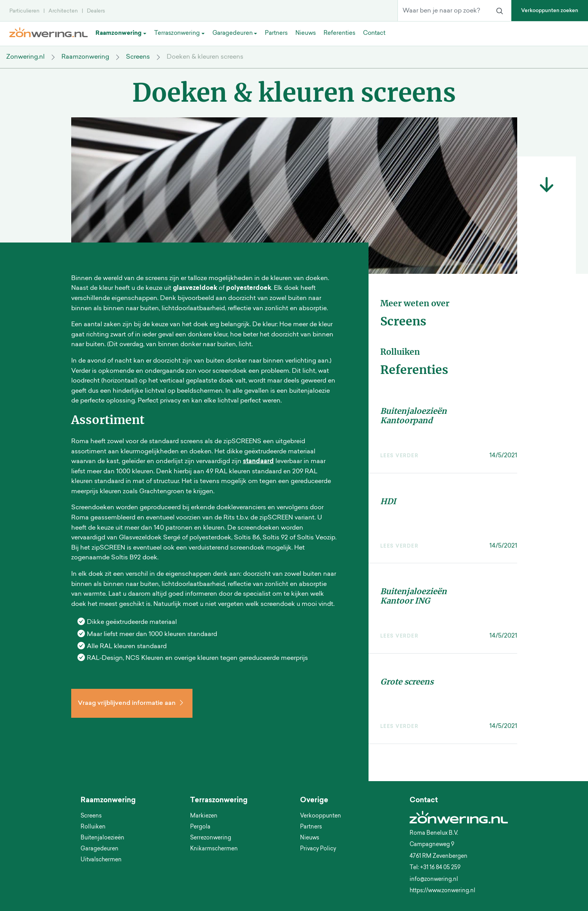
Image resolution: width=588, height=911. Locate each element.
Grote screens (407, 682)
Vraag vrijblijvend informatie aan (132, 703)
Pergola (200, 827)
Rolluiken (93, 827)
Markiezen (204, 816)
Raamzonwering (85, 57)
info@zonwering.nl (434, 880)
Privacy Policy (318, 849)
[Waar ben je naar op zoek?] (443, 11)
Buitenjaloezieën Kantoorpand (414, 416)
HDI (388, 501)
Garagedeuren (100, 849)
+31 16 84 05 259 (440, 868)
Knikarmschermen (214, 849)
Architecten (63, 11)
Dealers (96, 11)
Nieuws (310, 838)
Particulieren (24, 11)
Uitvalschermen (101, 860)
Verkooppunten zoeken (550, 11)
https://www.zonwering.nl (442, 891)
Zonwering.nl (25, 57)
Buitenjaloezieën (102, 838)
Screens (138, 57)
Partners (311, 827)
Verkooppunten (321, 816)
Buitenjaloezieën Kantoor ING (414, 596)
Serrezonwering (211, 838)
